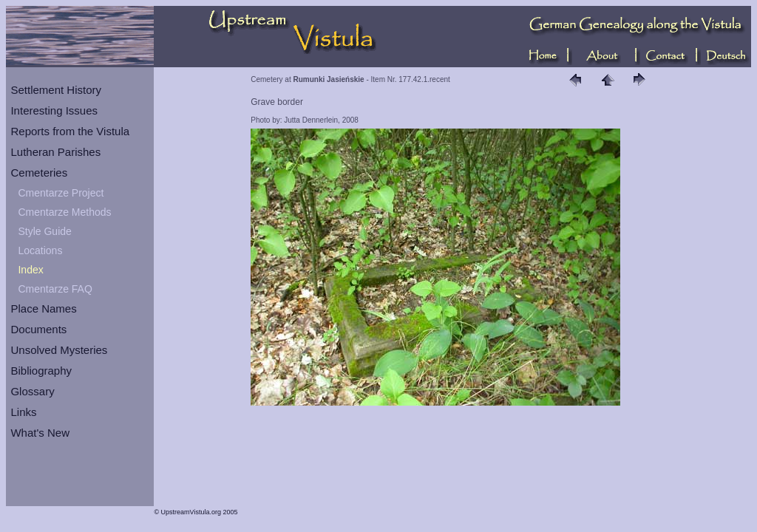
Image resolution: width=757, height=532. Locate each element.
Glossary (32, 391)
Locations (40, 250)
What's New (40, 433)
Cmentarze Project (61, 193)
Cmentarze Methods (64, 212)
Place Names (43, 308)
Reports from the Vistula (70, 131)
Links (23, 412)
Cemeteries (39, 173)
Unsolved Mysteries (59, 350)
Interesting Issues (54, 110)
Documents (38, 329)
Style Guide (44, 231)
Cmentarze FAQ (55, 289)
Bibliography (41, 371)
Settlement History (56, 90)
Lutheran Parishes (55, 152)
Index (30, 270)
